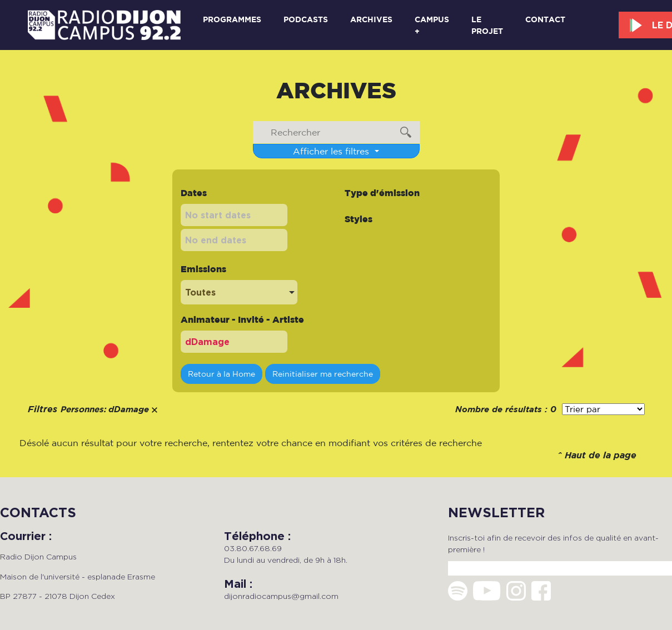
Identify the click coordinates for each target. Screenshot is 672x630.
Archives (371, 19)
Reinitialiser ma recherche (323, 374)
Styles (359, 219)
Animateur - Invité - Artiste (242, 319)
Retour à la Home (221, 374)
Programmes (232, 19)
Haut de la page (601, 456)
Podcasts (306, 19)
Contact (545, 19)
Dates (194, 193)
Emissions (203, 269)
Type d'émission (382, 193)
